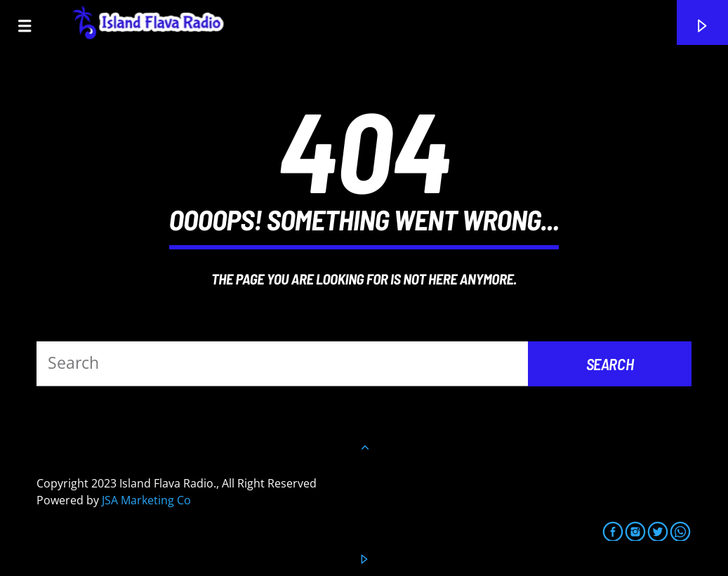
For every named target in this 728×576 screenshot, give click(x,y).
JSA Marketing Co (146, 500)
